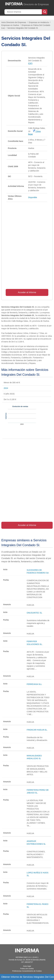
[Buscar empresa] (23, 12)
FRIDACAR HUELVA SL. (37, 730)
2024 (6, 388)
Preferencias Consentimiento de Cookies (27, 971)
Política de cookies (27, 969)
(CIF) (30, 63)
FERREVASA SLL (34, 684)
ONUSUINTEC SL (35, 613)
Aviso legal (27, 966)
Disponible (33, 197)
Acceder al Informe (27, 292)
